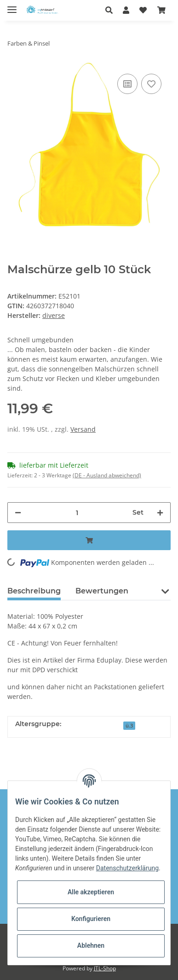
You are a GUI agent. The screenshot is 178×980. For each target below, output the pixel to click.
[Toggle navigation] (12, 6)
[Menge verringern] (18, 513)
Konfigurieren (91, 919)
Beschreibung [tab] (34, 591)
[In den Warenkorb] (89, 540)
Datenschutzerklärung (127, 868)
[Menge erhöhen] (160, 513)
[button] (112, 10)
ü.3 (129, 726)
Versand (83, 429)
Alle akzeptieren (91, 892)
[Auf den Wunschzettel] (151, 84)
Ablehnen (91, 945)
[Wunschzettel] (143, 10)
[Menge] (77, 513)
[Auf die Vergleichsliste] (127, 84)
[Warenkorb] (161, 10)
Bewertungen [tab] (102, 591)
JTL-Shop (105, 968)
